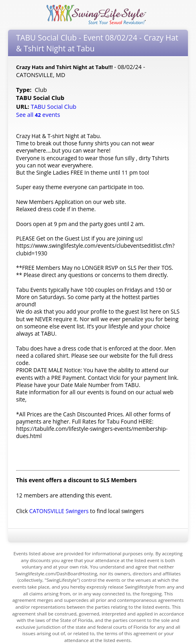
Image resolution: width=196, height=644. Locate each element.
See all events (38, 115)
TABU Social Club (54, 107)
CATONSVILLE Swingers (59, 511)
